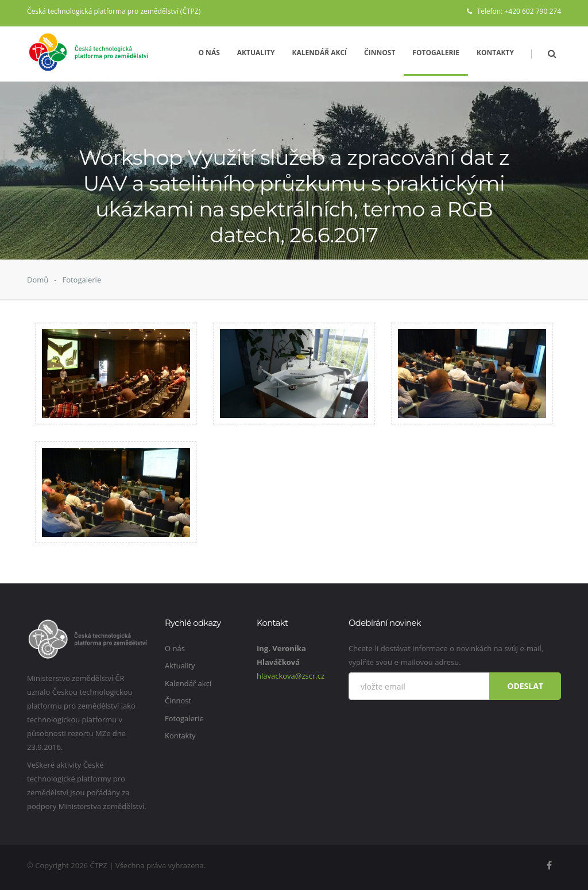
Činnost (380, 53)
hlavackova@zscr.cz (291, 676)
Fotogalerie (436, 53)
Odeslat (525, 686)
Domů (38, 280)
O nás (209, 53)
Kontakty (495, 53)
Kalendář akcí (320, 53)
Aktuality (256, 53)
